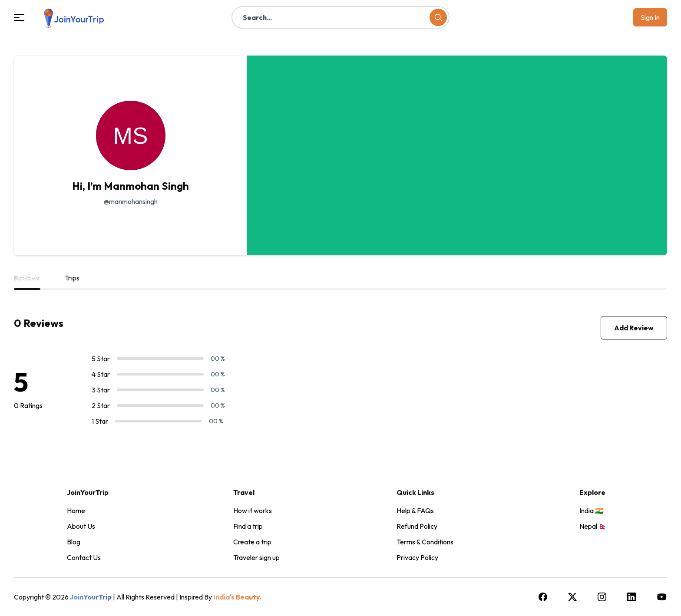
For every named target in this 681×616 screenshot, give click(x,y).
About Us (81, 526)
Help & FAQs (415, 511)
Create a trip (252, 542)
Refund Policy (417, 526)
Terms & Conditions (425, 542)
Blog (74, 542)
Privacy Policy (417, 557)
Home (76, 511)
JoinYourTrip (91, 597)
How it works (253, 511)
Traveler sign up (256, 557)
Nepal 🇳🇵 (593, 526)
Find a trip (248, 526)
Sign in (650, 17)
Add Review (634, 328)
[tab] (27, 281)
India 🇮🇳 (592, 511)
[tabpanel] (340, 378)
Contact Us (84, 557)
